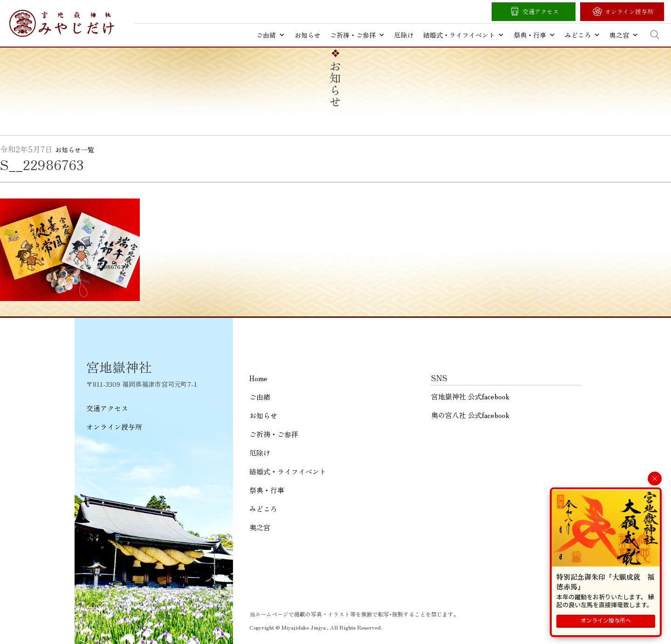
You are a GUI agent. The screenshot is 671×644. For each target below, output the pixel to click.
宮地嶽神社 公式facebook (470, 396)
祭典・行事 (534, 35)
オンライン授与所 (629, 11)
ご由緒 (271, 35)
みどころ (582, 35)
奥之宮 (624, 35)
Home (258, 378)
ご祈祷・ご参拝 (357, 35)
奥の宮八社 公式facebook (470, 415)
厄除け (404, 35)
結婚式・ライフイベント (464, 35)
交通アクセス (541, 11)
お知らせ (308, 35)
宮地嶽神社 (62, 23)
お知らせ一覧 (75, 150)
